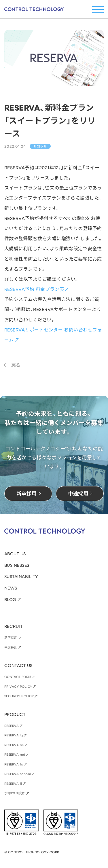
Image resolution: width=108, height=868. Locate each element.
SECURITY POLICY (19, 696)
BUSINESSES (17, 565)
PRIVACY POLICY (18, 686)
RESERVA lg (14, 735)
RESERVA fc (14, 764)
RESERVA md (15, 754)
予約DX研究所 (15, 793)
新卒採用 (11, 637)
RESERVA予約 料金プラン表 (34, 289)
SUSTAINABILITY (21, 576)
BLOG (10, 599)
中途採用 (11, 647)
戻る (16, 365)
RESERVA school (18, 774)
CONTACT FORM (18, 677)
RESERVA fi (13, 783)
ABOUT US (15, 554)
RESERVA (12, 726)
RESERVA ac (14, 745)
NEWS (11, 588)
